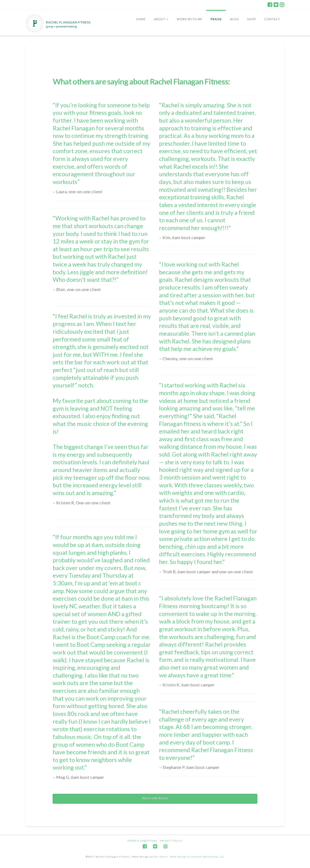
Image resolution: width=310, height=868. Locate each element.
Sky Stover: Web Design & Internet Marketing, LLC (189, 857)
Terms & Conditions (142, 841)
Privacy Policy (171, 841)
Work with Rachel (155, 798)
